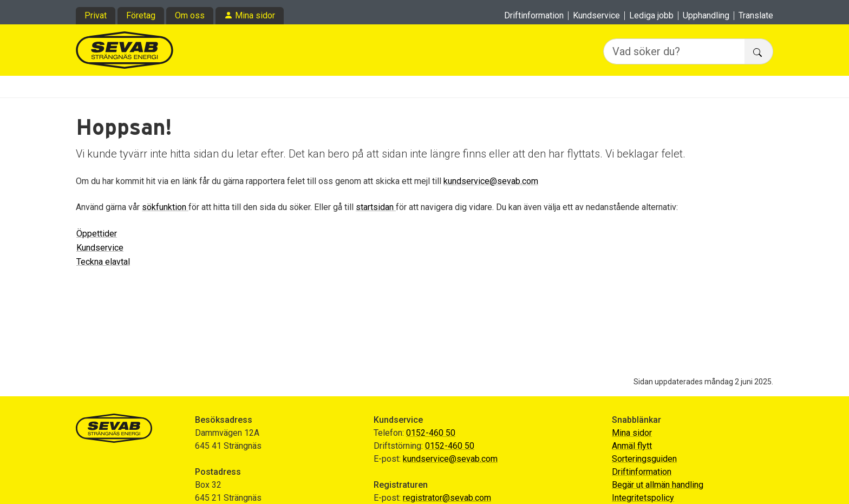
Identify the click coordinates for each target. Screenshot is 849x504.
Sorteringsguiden (644, 459)
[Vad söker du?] (674, 51)
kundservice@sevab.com (491, 181)
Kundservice (596, 16)
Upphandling (706, 16)
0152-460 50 (431, 433)
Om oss (190, 15)
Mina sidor (255, 15)
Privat (96, 15)
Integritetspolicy (643, 498)
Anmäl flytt (632, 446)
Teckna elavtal (103, 262)
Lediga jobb (651, 16)
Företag (141, 15)
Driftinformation (534, 16)
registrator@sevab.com (447, 498)
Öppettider (97, 234)
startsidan (376, 207)
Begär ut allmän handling (658, 485)
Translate (756, 16)
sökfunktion (165, 207)
